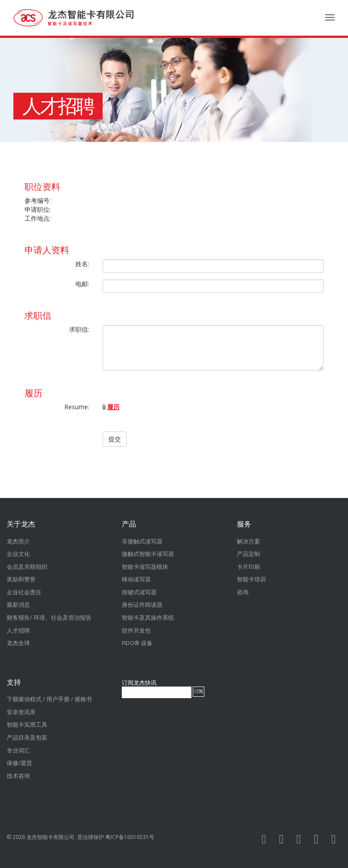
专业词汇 (18, 750)
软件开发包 (136, 630)
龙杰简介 (18, 541)
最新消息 (18, 605)
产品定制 (249, 554)
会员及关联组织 (27, 567)
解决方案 (249, 541)
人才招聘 (58, 106)
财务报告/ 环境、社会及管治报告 (49, 617)
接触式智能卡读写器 (148, 554)
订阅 (199, 691)
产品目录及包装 (27, 737)
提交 (115, 439)
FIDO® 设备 (137, 643)
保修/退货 (19, 763)
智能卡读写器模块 (145, 567)
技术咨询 (18, 776)
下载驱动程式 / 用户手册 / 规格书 (49, 699)
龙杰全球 (18, 643)
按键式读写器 (139, 592)
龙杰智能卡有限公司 (50, 837)
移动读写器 (136, 579)
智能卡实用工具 (27, 724)
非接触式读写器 (142, 541)
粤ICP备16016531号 (130, 837)
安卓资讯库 (21, 712)
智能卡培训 (251, 579)
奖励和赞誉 (21, 579)
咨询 (243, 592)
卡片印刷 (249, 567)
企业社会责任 (24, 592)
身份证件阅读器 (142, 605)
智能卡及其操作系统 (148, 617)
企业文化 (18, 554)
